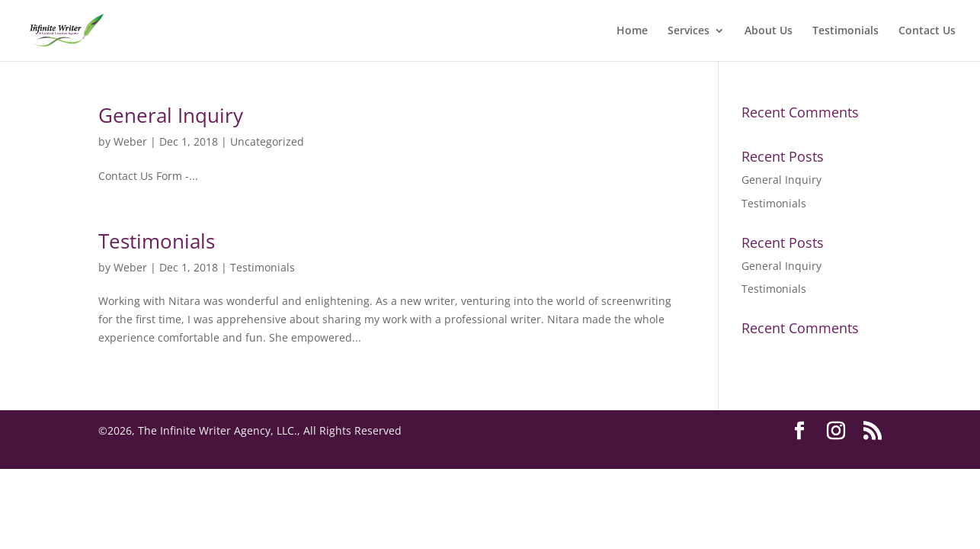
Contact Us (927, 31)
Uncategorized (267, 141)
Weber (130, 141)
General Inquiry (171, 115)
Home (632, 31)
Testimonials (845, 31)
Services (689, 31)
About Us (769, 31)
